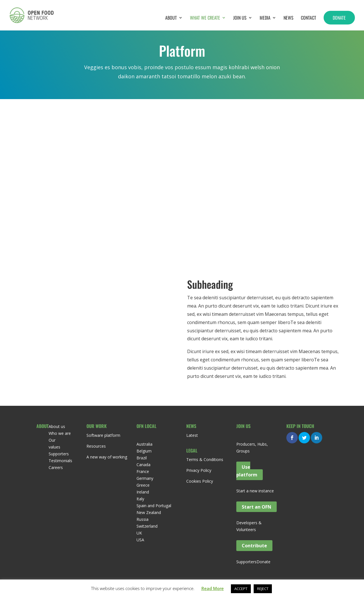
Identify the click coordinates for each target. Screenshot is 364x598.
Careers (56, 467)
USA (140, 540)
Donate (339, 18)
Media (265, 18)
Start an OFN (257, 507)
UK (139, 533)
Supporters (59, 454)
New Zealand (149, 512)
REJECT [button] (263, 589)
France (143, 471)
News (288, 18)
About (171, 18)
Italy (140, 499)
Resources (96, 446)
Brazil (142, 458)
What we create (205, 18)
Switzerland (147, 526)
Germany (145, 478)
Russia (142, 519)
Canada (143, 465)
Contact (309, 18)
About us (57, 426)
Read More (213, 588)
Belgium (144, 451)
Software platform (103, 435)
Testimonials (60, 461)
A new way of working (107, 457)
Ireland (143, 492)
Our (52, 440)
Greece (143, 485)
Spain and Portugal (154, 506)
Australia (144, 444)
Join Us (240, 18)
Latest (192, 435)
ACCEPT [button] (241, 589)
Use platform (247, 471)
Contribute (254, 546)
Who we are (60, 433)
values (54, 447)
